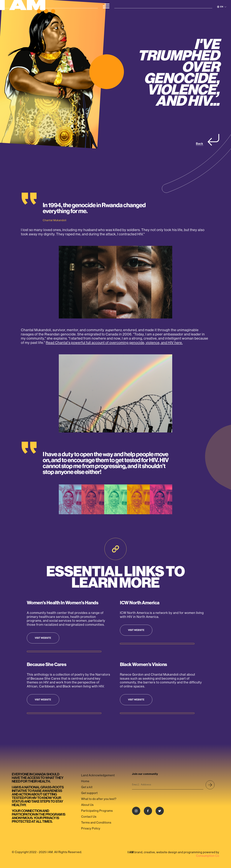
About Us (87, 805)
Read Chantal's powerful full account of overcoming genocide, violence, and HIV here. (114, 343)
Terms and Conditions (96, 823)
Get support (89, 793)
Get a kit (87, 787)
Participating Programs (97, 811)
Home (85, 781)
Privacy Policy (91, 829)
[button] (106, 6)
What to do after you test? (99, 799)
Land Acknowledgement (98, 775)
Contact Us (89, 817)
